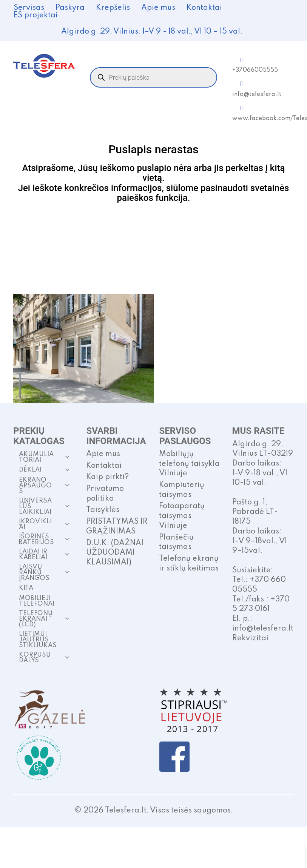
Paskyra (70, 8)
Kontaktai (204, 8)
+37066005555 (255, 70)
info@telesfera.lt (257, 94)
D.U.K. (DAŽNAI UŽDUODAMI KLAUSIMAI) (115, 553)
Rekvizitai (250, 638)
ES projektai (36, 15)
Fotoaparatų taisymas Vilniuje (182, 516)
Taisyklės (103, 510)
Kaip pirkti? (107, 477)
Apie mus (158, 8)
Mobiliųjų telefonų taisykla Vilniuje (189, 464)
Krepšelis (113, 8)
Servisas (29, 8)
